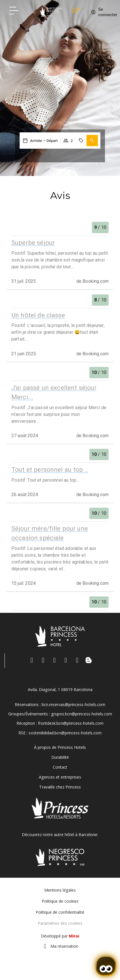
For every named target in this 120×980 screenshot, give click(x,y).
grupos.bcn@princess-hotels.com (82, 714)
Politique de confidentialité (60, 912)
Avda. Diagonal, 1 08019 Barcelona (60, 689)
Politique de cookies (60, 901)
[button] (92, 141)
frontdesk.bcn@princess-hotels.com (71, 723)
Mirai (74, 936)
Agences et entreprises (60, 777)
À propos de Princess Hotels (60, 747)
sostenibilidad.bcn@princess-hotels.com (65, 733)
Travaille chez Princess (60, 787)
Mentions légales (60, 890)
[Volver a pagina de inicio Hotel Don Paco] (51, 12)
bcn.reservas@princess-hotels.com (73, 704)
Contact (60, 767)
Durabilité (60, 757)
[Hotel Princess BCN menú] (14, 10)
